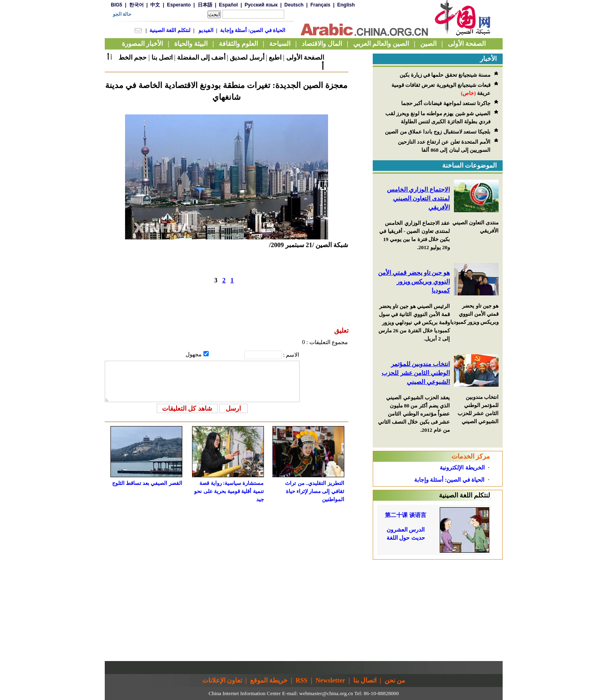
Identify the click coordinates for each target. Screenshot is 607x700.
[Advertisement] (438, 610)
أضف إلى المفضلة (201, 57)
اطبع (275, 57)
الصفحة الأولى (305, 57)
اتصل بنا (162, 57)
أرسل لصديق (247, 57)
